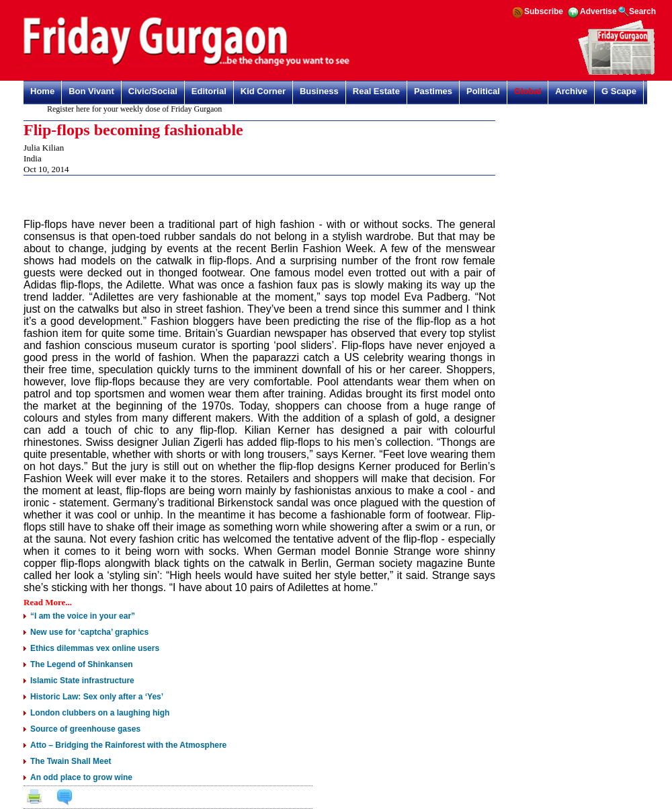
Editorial (209, 91)
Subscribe (544, 11)
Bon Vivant (91, 91)
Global (528, 91)
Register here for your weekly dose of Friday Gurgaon (137, 109)
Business (319, 91)
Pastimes (433, 91)
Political (483, 91)
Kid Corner (263, 91)
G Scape (619, 91)
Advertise (598, 11)
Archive (571, 91)
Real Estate (376, 91)
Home (42, 91)
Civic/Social (153, 91)
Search (642, 11)
